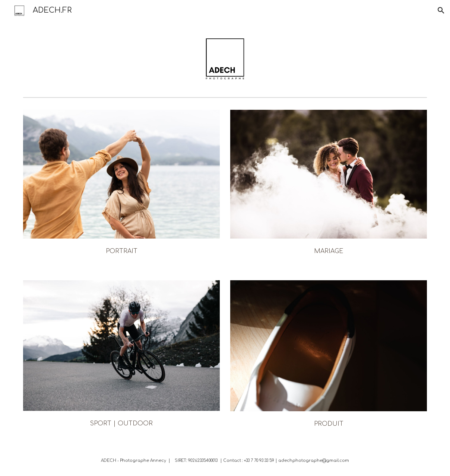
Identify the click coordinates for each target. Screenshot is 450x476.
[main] (121, 250)
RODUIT (331, 424)
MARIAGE (329, 251)
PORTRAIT (122, 251)
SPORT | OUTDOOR (121, 424)
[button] (441, 10)
